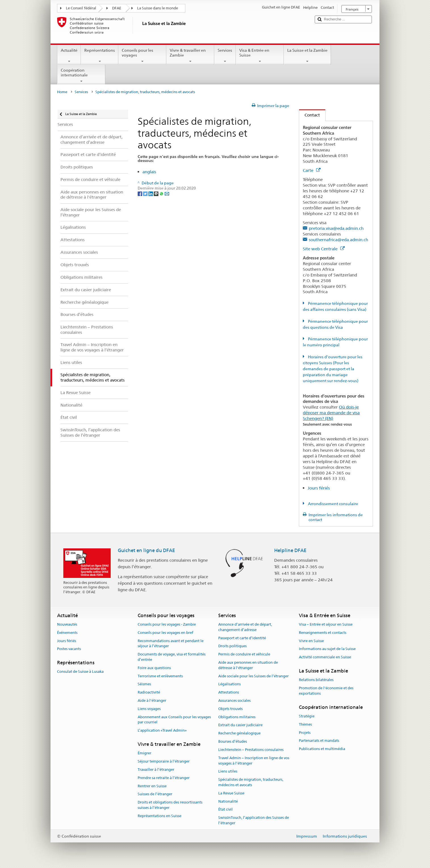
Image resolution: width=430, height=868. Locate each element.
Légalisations (229, 684)
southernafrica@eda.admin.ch (338, 240)
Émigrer (144, 753)
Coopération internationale (81, 76)
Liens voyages (149, 709)
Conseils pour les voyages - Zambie (167, 624)
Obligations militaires (237, 717)
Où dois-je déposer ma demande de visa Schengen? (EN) (331, 413)
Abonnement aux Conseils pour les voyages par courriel (174, 720)
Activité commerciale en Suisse (325, 657)
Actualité (69, 56)
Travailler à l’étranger (156, 770)
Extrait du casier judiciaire (240, 725)
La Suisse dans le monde (158, 8)
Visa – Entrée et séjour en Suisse (326, 624)
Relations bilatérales (316, 680)
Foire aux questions (154, 668)
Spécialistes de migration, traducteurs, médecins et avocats (251, 782)
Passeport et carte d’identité (242, 638)
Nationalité (228, 801)
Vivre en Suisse (311, 641)
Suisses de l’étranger (155, 794)
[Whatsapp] (162, 193)
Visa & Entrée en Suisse (260, 56)
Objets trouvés (230, 709)
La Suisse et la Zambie (307, 56)
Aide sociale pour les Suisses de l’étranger (253, 676)
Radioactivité (149, 692)
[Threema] (157, 193)
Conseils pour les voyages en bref (165, 633)
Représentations (100, 56)
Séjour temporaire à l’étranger (164, 761)
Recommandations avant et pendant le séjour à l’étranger (171, 644)
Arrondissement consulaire (333, 504)
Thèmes (305, 724)
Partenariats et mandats (319, 741)
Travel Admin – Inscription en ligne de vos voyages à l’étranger (254, 761)
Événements (67, 633)
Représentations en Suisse (160, 816)
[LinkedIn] (151, 193)
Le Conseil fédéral (81, 8)
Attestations (229, 692)
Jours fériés (319, 488)
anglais (149, 172)
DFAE (117, 8)
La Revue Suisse (231, 793)
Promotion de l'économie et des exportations (326, 691)
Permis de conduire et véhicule (244, 654)
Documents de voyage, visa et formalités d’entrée (172, 657)
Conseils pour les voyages (142, 56)
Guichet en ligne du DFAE (146, 550)
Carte (312, 170)
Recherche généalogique (239, 733)
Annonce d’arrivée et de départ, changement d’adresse (245, 627)
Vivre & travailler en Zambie (190, 56)
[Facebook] (140, 193)
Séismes (144, 684)
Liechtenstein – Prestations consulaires (251, 750)
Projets (305, 733)
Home (62, 92)
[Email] (167, 193)
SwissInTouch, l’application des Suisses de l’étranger (254, 820)
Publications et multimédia (322, 749)
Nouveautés (67, 624)
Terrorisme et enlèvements (160, 676)
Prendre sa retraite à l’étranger (164, 778)
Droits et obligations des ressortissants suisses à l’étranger (170, 805)
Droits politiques (232, 646)
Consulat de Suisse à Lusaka (80, 672)
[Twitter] (146, 193)
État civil (226, 810)
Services (225, 56)
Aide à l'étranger (152, 701)
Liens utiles (228, 772)
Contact (310, 115)
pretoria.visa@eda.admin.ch (336, 228)
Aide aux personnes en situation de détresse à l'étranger (248, 665)
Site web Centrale (324, 249)
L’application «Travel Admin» (162, 731)
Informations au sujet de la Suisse (327, 649)
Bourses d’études (233, 741)
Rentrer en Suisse (152, 786)
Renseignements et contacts (323, 633)
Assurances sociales (234, 701)
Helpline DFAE (290, 550)
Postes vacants (69, 649)
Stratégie (307, 716)
